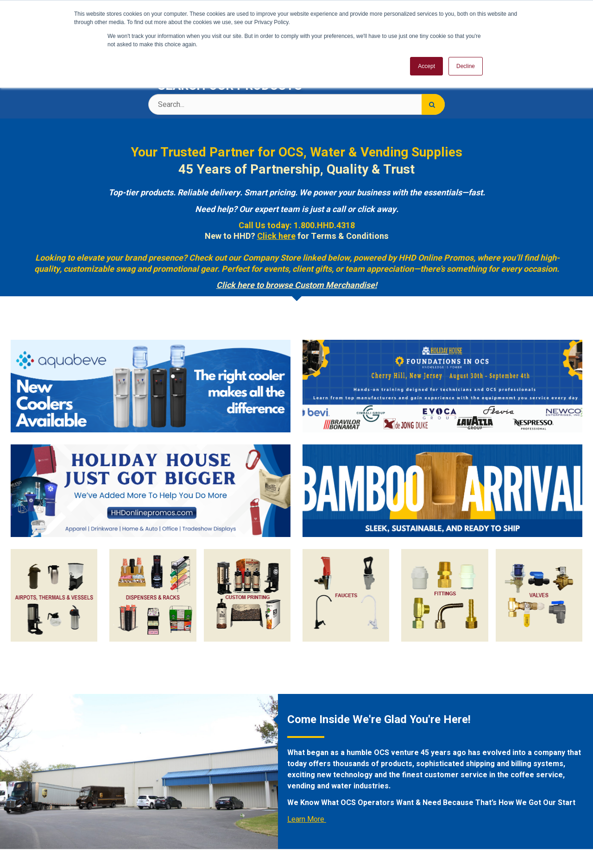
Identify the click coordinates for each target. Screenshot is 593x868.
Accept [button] (426, 66)
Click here (276, 236)
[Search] (433, 104)
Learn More (307, 819)
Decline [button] (466, 66)
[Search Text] (296, 104)
